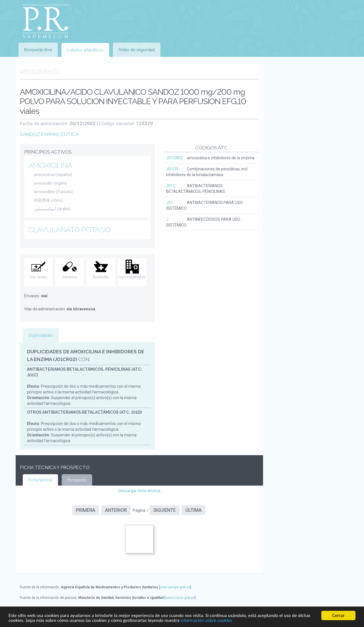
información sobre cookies (206, 621)
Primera (86, 510)
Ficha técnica (40, 480)
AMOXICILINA (50, 165)
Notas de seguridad (137, 50)
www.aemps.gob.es (175, 587)
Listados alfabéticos (85, 50)
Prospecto (77, 480)
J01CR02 (174, 158)
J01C (171, 186)
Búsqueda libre (38, 50)
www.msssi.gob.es (180, 598)
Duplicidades (41, 335)
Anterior (116, 510)
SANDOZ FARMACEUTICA (49, 134)
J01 (169, 203)
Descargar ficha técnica (139, 491)
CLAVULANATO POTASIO (70, 230)
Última (194, 510)
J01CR (172, 169)
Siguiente (165, 510)
